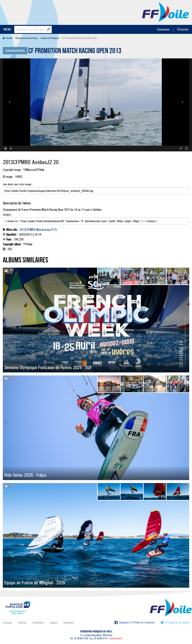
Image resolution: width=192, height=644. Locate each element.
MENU (7, 29)
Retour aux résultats (15, 51)
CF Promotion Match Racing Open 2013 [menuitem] (79, 38)
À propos (7, 623)
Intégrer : (96, 219)
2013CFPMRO (27, 230)
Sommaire (69, 623)
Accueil (8, 38)
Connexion (163, 29)
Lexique (54, 623)
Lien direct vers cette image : (96, 188)
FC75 (54, 230)
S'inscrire (183, 29)
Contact (22, 623)
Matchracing (43, 230)
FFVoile (166, 12)
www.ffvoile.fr (116, 638)
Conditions (38, 623)
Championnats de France (27, 38)
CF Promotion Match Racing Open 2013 (75, 52)
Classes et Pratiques (49, 38)
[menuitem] (8, 38)
